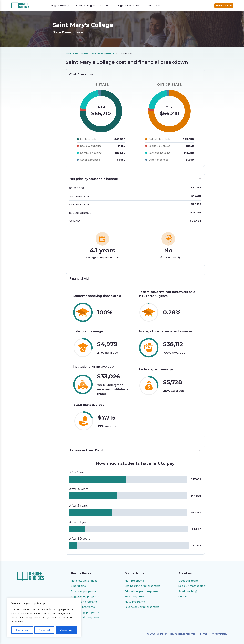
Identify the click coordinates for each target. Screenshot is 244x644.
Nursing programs (83, 607)
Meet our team (188, 581)
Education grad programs (141, 591)
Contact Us (186, 596)
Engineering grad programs (142, 586)
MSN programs (134, 596)
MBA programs (134, 581)
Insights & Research (129, 5)
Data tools (153, 5)
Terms (203, 634)
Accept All (66, 630)
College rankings (59, 5)
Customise (22, 630)
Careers (105, 5)
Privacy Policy (219, 634)
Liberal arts (78, 586)
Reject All (44, 630)
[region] (44, 617)
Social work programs (85, 617)
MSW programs (135, 602)
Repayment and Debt (34, 94)
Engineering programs (85, 596)
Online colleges (85, 5)
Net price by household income (35, 81)
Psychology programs (85, 612)
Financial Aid (28, 88)
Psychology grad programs (142, 607)
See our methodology (192, 586)
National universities (84, 581)
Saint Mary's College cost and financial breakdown (38, 72)
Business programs (83, 591)
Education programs (84, 602)
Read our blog (188, 591)
